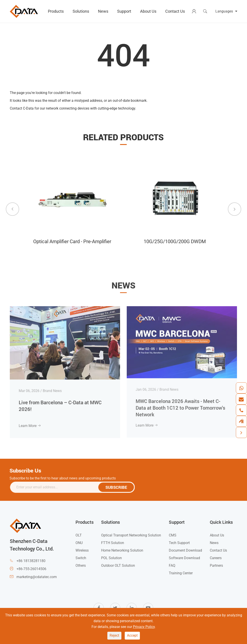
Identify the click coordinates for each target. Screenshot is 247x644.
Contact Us (175, 11)
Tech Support (179, 543)
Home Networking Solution (122, 550)
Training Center (181, 573)
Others (81, 566)
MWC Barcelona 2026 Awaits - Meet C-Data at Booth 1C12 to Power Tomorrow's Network (180, 405)
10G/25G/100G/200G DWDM (174, 242)
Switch (81, 558)
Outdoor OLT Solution (118, 566)
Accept (132, 635)
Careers (216, 558)
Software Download (184, 558)
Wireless (82, 550)
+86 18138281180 (31, 561)
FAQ (172, 566)
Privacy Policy (144, 627)
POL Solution (111, 558)
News (103, 11)
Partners (216, 566)
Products (56, 11)
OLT (79, 535)
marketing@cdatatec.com (37, 577)
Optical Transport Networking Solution (131, 535)
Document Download (185, 550)
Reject (114, 635)
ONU (79, 543)
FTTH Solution (113, 543)
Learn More (30, 423)
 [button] (12, 209)
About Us (148, 11)
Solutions (81, 11)
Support (124, 11)
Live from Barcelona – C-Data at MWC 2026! (60, 402)
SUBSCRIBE (118, 487)
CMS (173, 535)
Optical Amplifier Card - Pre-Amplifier (72, 242)
